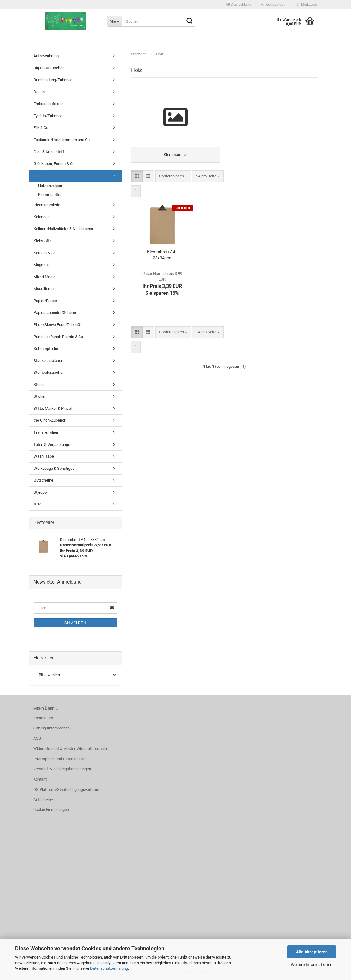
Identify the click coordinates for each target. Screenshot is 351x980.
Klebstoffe (43, 241)
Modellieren (44, 289)
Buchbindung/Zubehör (53, 80)
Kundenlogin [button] (274, 5)
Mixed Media (44, 277)
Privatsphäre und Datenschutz (59, 759)
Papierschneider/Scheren (55, 312)
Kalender (41, 217)
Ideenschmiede (47, 205)
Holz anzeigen (50, 186)
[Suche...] (114, 21)
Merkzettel (307, 5)
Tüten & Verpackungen (53, 444)
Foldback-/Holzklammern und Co (62, 140)
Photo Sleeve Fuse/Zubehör (57, 325)
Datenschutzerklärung (109, 968)
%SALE (40, 504)
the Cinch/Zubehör (49, 420)
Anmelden (75, 623)
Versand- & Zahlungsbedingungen (62, 769)
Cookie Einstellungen (51, 809)
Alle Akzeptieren (312, 952)
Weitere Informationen (312, 965)
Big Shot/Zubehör (49, 68)
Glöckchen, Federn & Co (54, 164)
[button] (239, 5)
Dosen (39, 92)
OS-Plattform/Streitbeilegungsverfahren (67, 789)
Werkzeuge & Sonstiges (54, 468)
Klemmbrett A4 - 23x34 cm (162, 255)
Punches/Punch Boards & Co (58, 337)
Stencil (39, 385)
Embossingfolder (48, 104)
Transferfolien (46, 432)
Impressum (43, 718)
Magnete (41, 265)
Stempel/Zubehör (49, 372)
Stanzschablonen (48, 361)
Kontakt (40, 779)
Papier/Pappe (45, 301)
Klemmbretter (50, 194)
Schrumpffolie (46, 349)
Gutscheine (43, 480)
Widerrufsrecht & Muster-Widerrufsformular (71, 749)
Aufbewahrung (46, 56)
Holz (37, 176)
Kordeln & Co (44, 253)
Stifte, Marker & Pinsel (53, 408)
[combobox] (173, 176)
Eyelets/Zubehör (48, 116)
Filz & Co (41, 128)
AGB (37, 738)
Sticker (40, 396)
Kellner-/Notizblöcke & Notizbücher (63, 229)
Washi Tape (44, 456)
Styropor (41, 492)
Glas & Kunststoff (49, 152)
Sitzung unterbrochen (51, 728)
